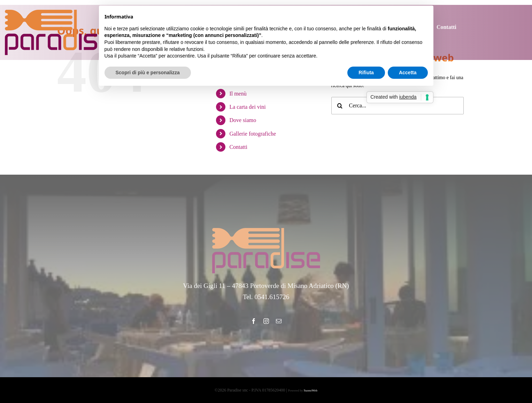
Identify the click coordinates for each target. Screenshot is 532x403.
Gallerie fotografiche (253, 134)
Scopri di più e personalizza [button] (148, 73)
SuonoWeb (311, 390)
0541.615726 (272, 297)
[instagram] (266, 321)
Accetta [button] (408, 73)
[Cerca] (340, 106)
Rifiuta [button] (366, 73)
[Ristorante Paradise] (59, 12)
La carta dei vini (247, 107)
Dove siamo (243, 120)
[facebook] (254, 321)
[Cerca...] (398, 106)
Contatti (238, 147)
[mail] (279, 321)
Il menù (238, 94)
